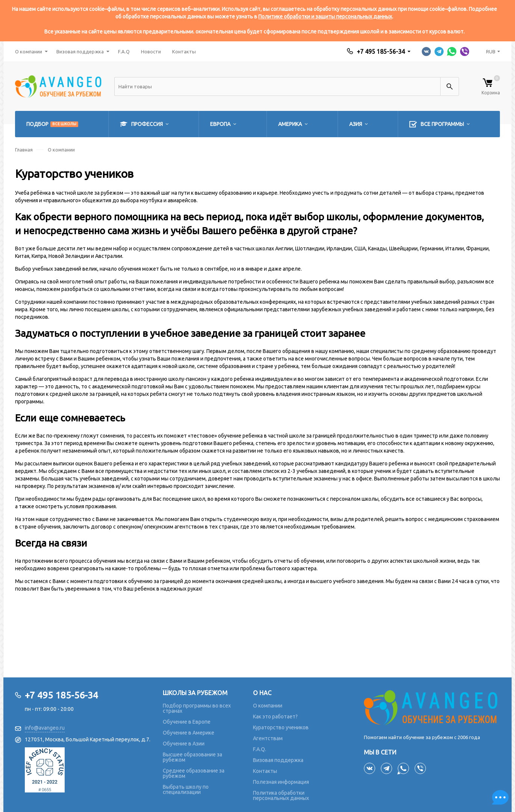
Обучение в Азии (184, 744)
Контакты (184, 52)
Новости (151, 52)
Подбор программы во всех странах (197, 708)
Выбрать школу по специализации (186, 789)
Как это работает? (275, 717)
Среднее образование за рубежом (194, 773)
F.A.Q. (260, 749)
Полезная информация (281, 782)
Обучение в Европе (187, 722)
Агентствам (268, 738)
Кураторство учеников (281, 727)
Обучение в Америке (189, 733)
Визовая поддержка (80, 52)
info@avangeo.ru (45, 728)
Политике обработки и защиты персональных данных (325, 17)
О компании (29, 52)
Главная (24, 150)
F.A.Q (124, 52)
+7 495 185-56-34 (381, 52)
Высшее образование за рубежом (192, 757)
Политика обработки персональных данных (281, 795)
